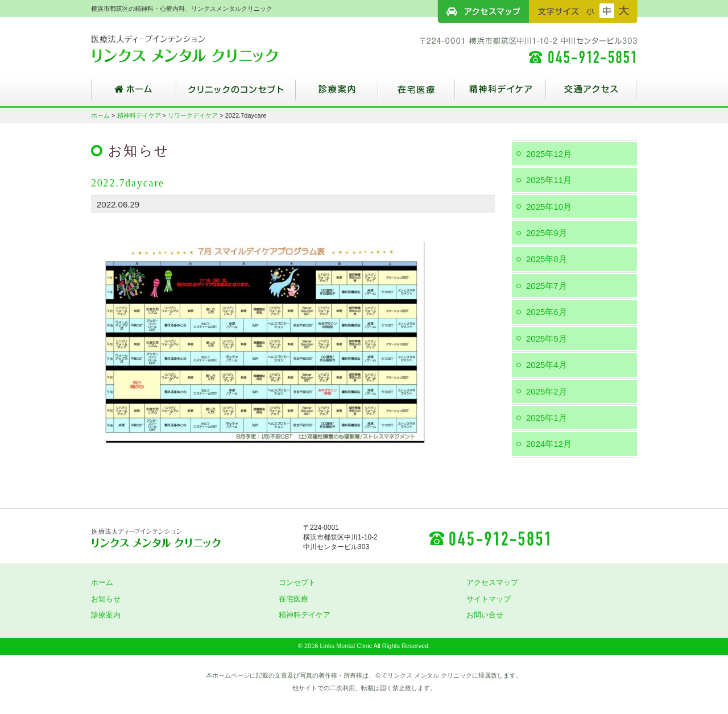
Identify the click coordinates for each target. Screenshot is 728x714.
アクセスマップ (483, 11)
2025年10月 (549, 207)
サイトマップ (489, 599)
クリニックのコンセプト (236, 94)
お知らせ (106, 599)
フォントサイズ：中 (607, 11)
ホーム (134, 94)
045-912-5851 (489, 538)
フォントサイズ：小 (590, 11)
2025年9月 (547, 233)
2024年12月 (549, 444)
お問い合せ (485, 615)
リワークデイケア (193, 115)
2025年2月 (547, 391)
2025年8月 (547, 259)
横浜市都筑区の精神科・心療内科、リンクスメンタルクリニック (205, 48)
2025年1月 (547, 418)
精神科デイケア (500, 94)
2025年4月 (547, 365)
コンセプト (297, 582)
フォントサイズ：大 (624, 11)
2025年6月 (547, 312)
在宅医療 (417, 94)
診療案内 (337, 94)
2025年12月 (549, 154)
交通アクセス (591, 94)
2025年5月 (547, 339)
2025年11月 (549, 180)
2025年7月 (547, 286)
